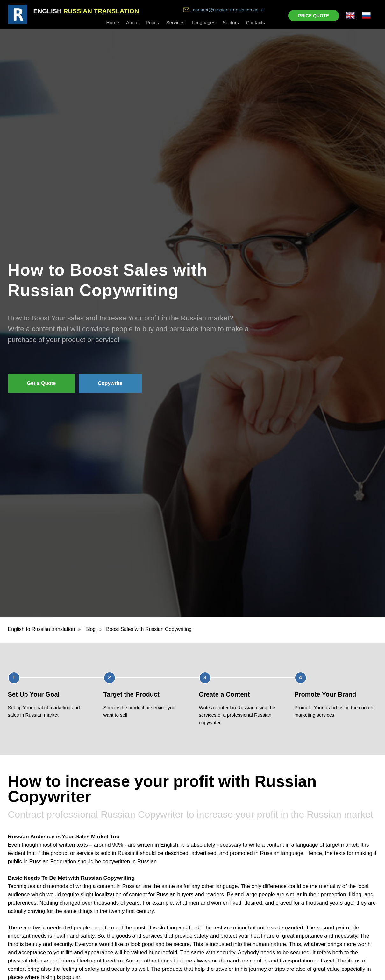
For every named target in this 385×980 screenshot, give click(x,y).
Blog (90, 629)
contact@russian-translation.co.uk (229, 10)
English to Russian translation (42, 629)
